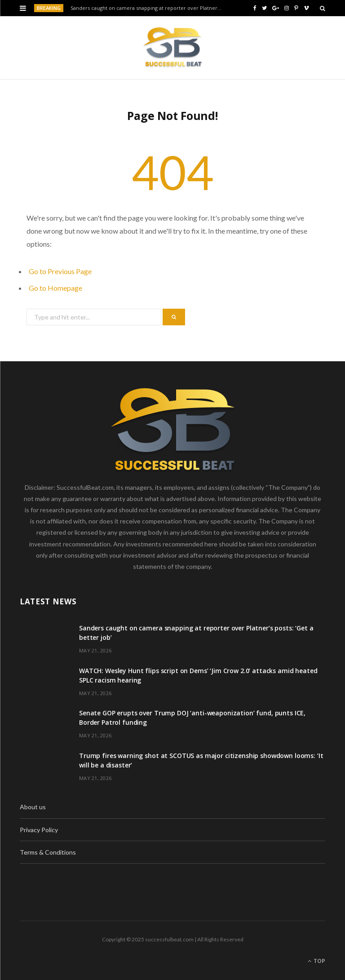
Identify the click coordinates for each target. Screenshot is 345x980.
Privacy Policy (39, 830)
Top (316, 961)
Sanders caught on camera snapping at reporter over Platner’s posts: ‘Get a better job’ (148, 8)
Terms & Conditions (48, 852)
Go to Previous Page (60, 271)
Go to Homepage (55, 288)
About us (33, 807)
